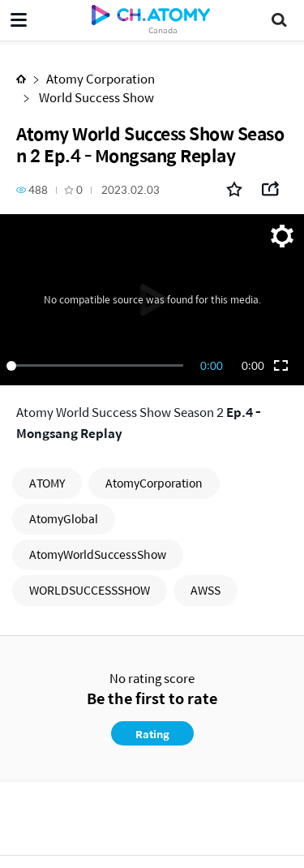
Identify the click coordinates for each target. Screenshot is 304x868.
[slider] (98, 366)
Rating (152, 734)
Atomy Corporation (101, 78)
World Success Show (95, 97)
